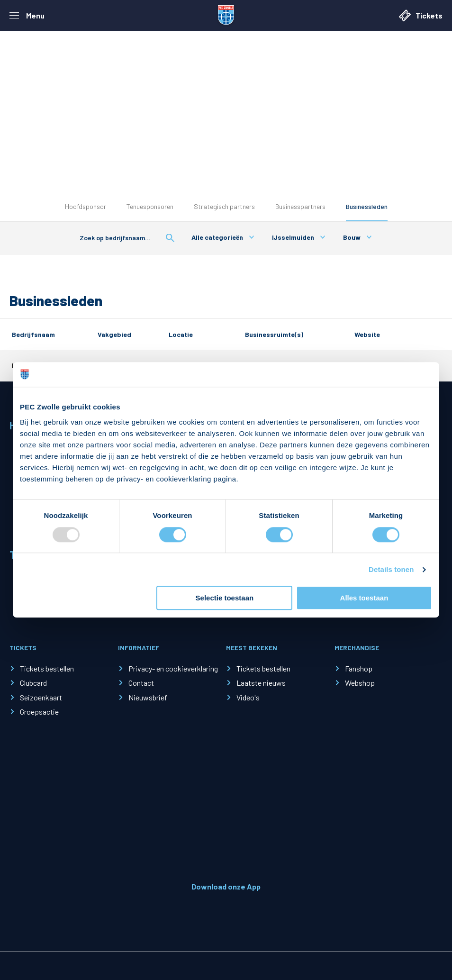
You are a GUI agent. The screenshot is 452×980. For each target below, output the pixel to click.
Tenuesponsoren (150, 206)
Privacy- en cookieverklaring (173, 668)
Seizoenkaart (41, 697)
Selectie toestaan (225, 598)
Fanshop (359, 668)
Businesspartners (300, 206)
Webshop (360, 683)
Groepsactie (39, 712)
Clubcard (33, 683)
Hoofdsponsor (86, 206)
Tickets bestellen (47, 668)
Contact (141, 683)
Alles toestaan (364, 598)
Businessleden (367, 206)
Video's (248, 697)
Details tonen (391, 569)
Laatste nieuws (261, 683)
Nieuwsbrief (148, 697)
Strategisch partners (224, 206)
